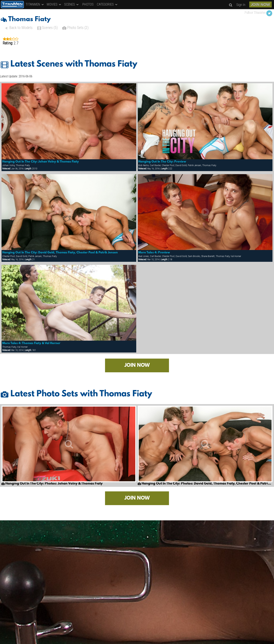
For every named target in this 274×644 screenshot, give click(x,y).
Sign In (241, 5)
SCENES (72, 4)
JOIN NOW (260, 5)
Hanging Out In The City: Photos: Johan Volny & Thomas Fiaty (52, 484)
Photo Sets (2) (75, 28)
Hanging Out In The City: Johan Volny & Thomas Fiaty (41, 162)
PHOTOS (88, 4)
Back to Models (19, 28)
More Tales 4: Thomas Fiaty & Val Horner (31, 343)
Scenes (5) (47, 28)
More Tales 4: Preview (154, 253)
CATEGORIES (107, 4)
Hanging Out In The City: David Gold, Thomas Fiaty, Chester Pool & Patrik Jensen (60, 253)
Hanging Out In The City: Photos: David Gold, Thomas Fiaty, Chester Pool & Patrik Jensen (205, 484)
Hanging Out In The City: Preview (162, 162)
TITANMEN (35, 4)
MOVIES (54, 4)
